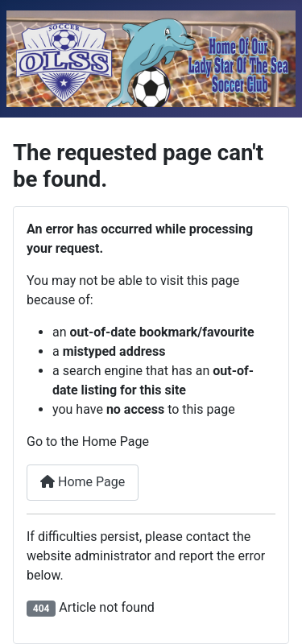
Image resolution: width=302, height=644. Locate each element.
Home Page (83, 482)
